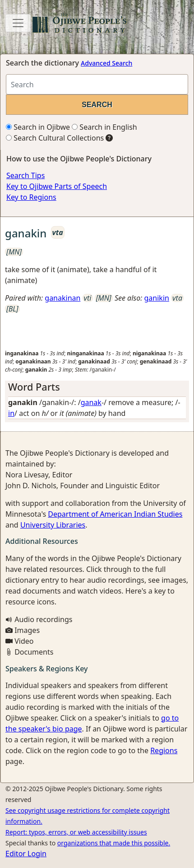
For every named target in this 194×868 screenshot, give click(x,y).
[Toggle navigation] (18, 23)
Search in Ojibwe (38, 127)
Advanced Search (106, 63)
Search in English (104, 127)
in (11, 413)
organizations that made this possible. (114, 843)
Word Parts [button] (34, 387)
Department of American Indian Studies (115, 514)
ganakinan (62, 298)
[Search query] (97, 84)
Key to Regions (31, 197)
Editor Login (26, 854)
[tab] (97, 387)
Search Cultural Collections (55, 138)
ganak (91, 402)
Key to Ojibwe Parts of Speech (57, 186)
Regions (164, 750)
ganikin (157, 298)
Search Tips (25, 175)
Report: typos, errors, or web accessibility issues (76, 832)
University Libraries (53, 525)
